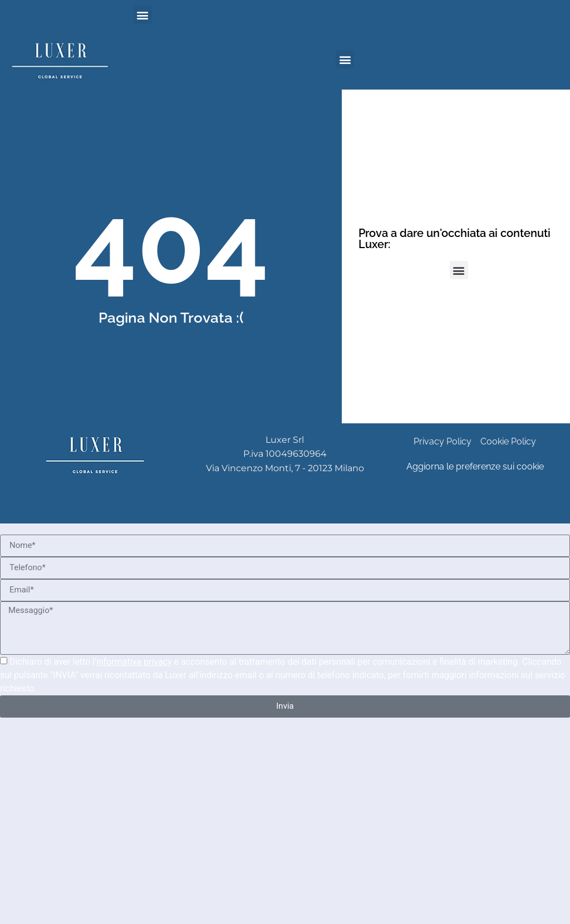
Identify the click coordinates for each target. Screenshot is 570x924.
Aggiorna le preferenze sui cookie (475, 466)
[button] (143, 15)
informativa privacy (134, 662)
